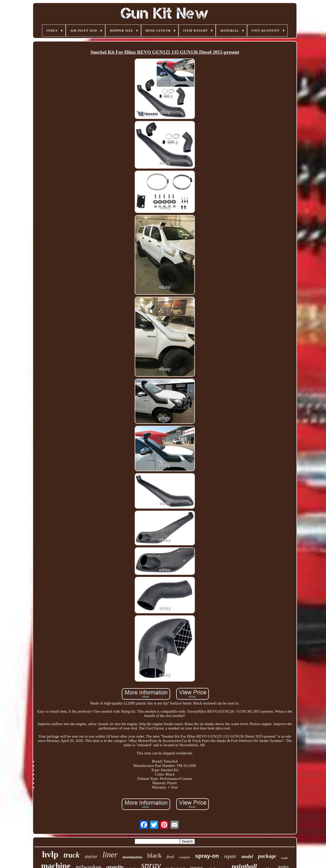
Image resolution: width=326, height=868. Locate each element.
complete (185, 857)
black (154, 855)
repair (230, 856)
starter (91, 856)
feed (170, 857)
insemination (132, 857)
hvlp (50, 854)
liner (110, 855)
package (267, 856)
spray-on (207, 856)
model (247, 857)
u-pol (284, 858)
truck (71, 855)
